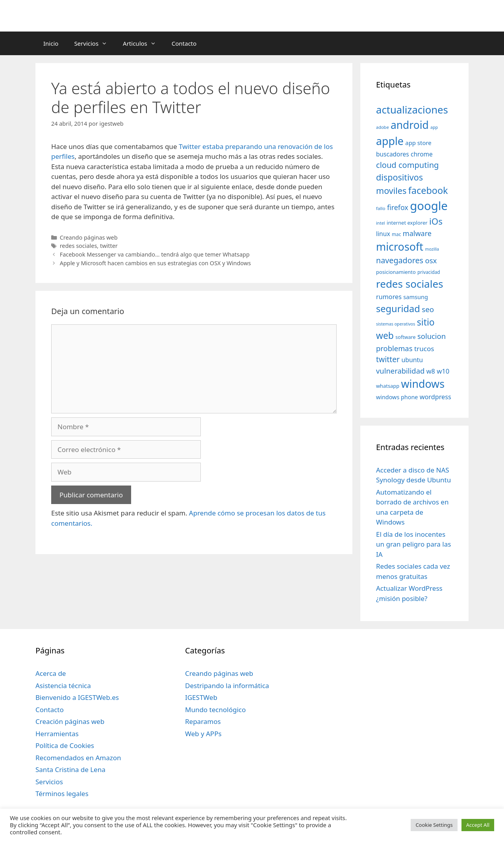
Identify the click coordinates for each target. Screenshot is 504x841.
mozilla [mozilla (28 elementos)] (432, 249)
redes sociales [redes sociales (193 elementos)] (410, 284)
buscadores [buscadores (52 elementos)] (393, 154)
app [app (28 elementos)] (434, 127)
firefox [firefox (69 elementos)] (398, 207)
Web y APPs (203, 734)
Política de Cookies (65, 745)
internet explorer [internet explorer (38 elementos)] (407, 223)
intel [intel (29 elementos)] (381, 223)
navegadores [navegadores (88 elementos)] (400, 260)
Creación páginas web (70, 721)
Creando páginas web (89, 237)
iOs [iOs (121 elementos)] (436, 221)
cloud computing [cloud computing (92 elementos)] (407, 165)
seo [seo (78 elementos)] (428, 309)
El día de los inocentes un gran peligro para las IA (413, 544)
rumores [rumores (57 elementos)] (389, 297)
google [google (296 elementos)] (429, 206)
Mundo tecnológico (215, 710)
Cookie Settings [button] (434, 825)
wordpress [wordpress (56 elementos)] (435, 397)
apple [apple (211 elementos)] (390, 141)
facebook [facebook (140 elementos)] (428, 190)
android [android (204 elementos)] (410, 125)
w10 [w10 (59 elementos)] (443, 371)
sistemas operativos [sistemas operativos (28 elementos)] (396, 324)
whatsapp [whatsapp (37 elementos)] (388, 386)
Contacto (184, 43)
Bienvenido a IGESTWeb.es (77, 697)
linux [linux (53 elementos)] (383, 234)
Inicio (51, 43)
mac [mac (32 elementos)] (396, 234)
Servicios (94, 43)
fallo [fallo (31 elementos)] (381, 208)
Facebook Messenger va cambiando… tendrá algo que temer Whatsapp (155, 254)
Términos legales (62, 794)
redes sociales (79, 246)
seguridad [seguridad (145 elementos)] (398, 309)
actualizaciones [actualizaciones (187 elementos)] (412, 110)
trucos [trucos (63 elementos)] (424, 349)
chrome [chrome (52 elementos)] (422, 154)
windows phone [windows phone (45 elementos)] (397, 397)
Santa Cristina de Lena (70, 769)
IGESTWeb (201, 697)
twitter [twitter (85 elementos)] (388, 359)
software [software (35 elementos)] (405, 337)
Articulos (143, 43)
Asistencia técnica (63, 686)
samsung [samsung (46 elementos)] (416, 297)
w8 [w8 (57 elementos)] (431, 371)
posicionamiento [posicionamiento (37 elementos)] (396, 272)
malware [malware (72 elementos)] (417, 233)
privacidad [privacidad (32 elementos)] (429, 272)
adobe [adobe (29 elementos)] (383, 127)
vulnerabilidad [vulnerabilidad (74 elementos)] (400, 371)
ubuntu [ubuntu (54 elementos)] (412, 360)
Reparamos (203, 721)
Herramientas (57, 734)
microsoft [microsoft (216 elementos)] (400, 247)
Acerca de (51, 673)
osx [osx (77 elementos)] (431, 260)
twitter (109, 246)
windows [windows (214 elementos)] (423, 384)
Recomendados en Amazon (78, 758)
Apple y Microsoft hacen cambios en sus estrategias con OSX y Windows (155, 263)
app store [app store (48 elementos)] (418, 143)
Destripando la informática (227, 686)
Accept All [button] (478, 825)
